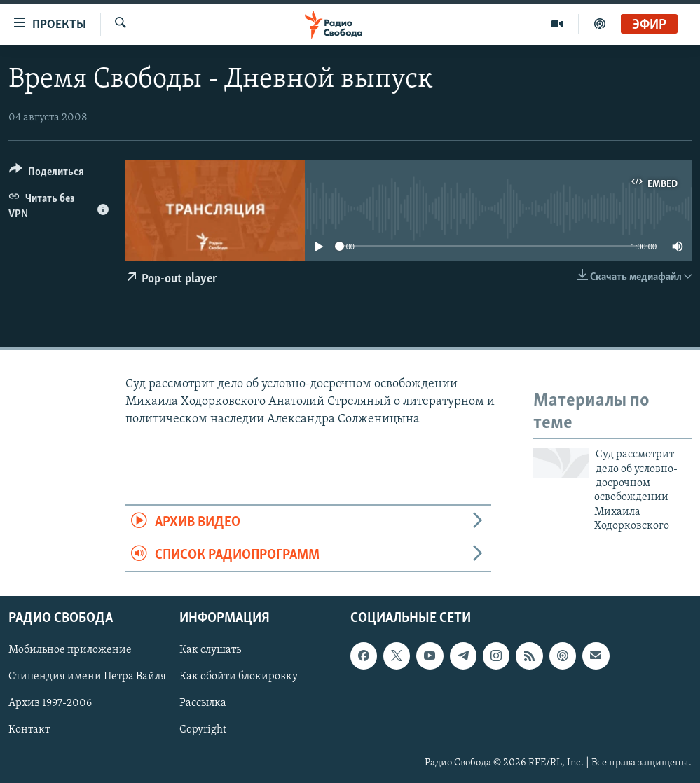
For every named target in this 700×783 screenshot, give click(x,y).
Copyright (203, 730)
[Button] (47, 174)
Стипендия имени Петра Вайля (87, 677)
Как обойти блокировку (239, 677)
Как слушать (210, 651)
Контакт (29, 730)
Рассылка (203, 704)
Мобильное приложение (70, 651)
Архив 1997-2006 (50, 704)
